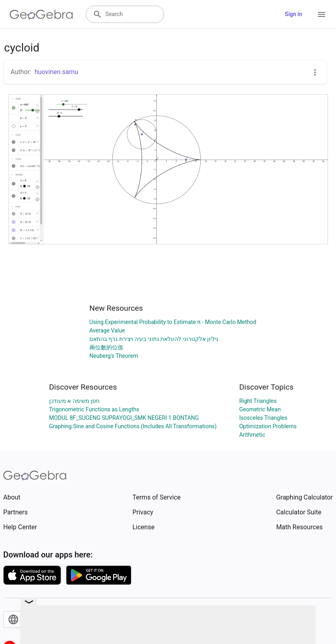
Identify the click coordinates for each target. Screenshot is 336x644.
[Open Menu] (321, 14)
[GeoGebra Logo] (41, 14)
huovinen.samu (56, 72)
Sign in (293, 14)
